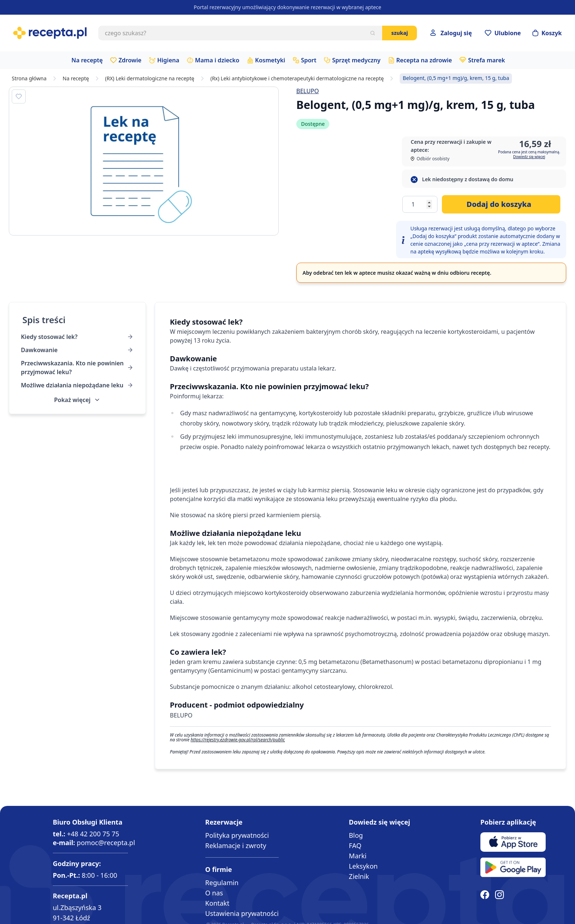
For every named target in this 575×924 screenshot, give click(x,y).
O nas (214, 893)
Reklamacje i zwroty (236, 846)
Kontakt (217, 903)
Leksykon (363, 866)
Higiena (168, 60)
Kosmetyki (270, 60)
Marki (358, 856)
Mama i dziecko (217, 60)
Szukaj (400, 33)
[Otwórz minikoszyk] (547, 33)
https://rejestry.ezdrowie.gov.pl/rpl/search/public (238, 740)
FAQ (355, 846)
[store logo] (50, 33)
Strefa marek (486, 60)
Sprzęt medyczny (356, 60)
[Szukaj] (373, 33)
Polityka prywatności (237, 835)
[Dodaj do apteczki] (19, 96)
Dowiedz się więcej (529, 157)
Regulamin (222, 883)
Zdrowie (130, 60)
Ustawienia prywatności (242, 913)
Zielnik (359, 876)
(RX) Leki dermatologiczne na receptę (150, 78)
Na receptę (87, 60)
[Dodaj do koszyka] (501, 204)
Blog (356, 835)
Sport (309, 60)
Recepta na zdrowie (424, 60)
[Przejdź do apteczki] (503, 33)
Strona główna (29, 78)
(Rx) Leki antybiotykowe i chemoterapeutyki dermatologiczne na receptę (297, 78)
